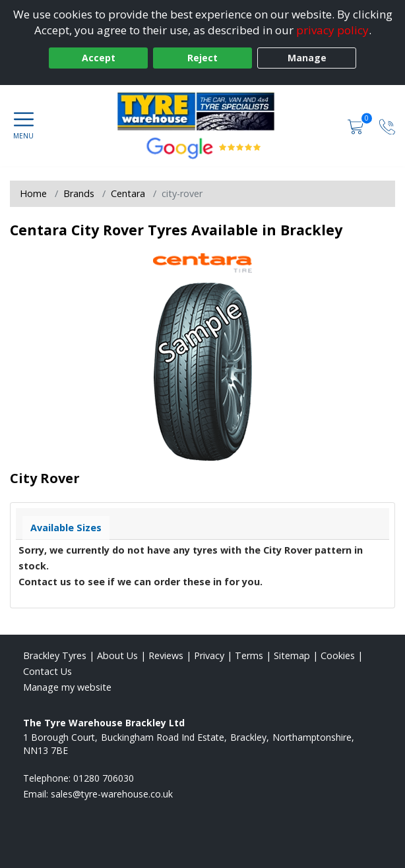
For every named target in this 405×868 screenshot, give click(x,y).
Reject (202, 58)
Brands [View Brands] (79, 193)
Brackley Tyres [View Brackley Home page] (55, 655)
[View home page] (202, 111)
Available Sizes (66, 528)
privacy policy (332, 30)
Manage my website (67, 687)
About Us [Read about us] (117, 655)
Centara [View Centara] (128, 193)
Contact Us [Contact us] (47, 671)
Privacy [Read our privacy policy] (209, 655)
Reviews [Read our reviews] (166, 655)
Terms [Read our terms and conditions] (249, 655)
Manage (307, 58)
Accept (99, 58)
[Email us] (112, 794)
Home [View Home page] (33, 193)
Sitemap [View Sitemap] (292, 655)
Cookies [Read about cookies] (338, 655)
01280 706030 (104, 778)
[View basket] (357, 126)
